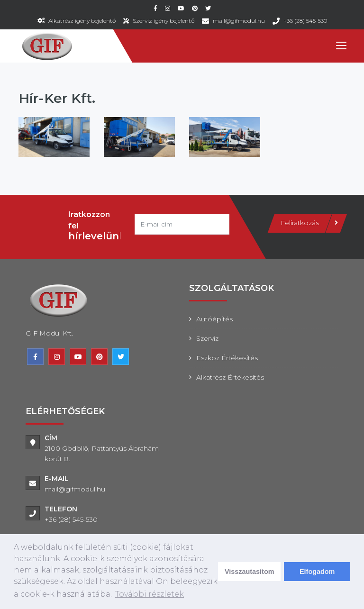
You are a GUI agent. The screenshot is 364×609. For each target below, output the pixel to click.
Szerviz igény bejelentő (164, 21)
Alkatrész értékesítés (230, 377)
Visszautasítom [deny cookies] (250, 572)
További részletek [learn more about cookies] (150, 594)
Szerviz (207, 338)
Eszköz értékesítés (227, 358)
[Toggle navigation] (341, 46)
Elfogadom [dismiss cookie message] (317, 572)
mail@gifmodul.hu (239, 21)
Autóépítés (214, 319)
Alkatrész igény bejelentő (82, 21)
